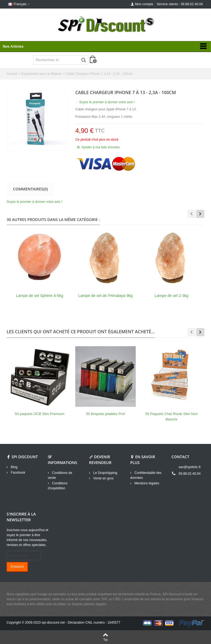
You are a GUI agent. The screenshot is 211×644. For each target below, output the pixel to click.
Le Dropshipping (105, 473)
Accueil (12, 74)
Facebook (18, 473)
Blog (14, 467)
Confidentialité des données (146, 475)
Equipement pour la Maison (41, 74)
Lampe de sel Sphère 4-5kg (40, 296)
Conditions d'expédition (58, 486)
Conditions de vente (60, 475)
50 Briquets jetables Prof (105, 414)
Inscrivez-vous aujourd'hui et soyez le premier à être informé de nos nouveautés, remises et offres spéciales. (27, 537)
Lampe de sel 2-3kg (172, 296)
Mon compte (142, 4)
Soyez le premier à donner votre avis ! (34, 202)
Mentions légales (146, 483)
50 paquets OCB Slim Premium (40, 414)
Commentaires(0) (30, 189)
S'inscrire (17, 567)
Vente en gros (103, 478)
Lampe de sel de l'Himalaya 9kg (105, 296)
